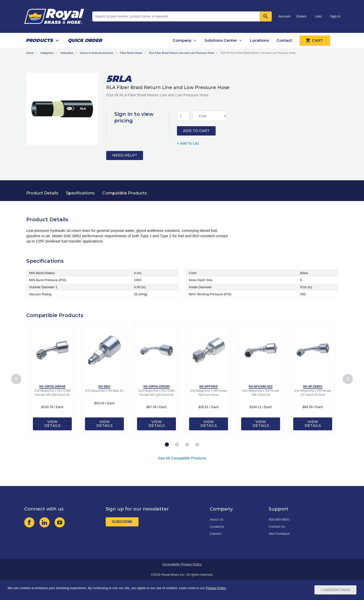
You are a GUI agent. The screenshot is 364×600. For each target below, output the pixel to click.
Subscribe (122, 522)
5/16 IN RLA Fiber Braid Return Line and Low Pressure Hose (258, 53)
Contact (284, 40)
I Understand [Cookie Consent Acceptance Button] (335, 590)
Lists (318, 16)
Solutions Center (221, 40)
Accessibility (171, 564)
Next (348, 379)
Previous (16, 379)
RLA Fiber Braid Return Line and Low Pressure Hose (181, 53)
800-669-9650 (279, 519)
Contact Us (277, 527)
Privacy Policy (191, 564)
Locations (259, 40)
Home (30, 53)
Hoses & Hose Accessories (97, 53)
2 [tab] (177, 445)
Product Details (42, 193)
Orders (301, 16)
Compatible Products (125, 193)
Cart (315, 40)
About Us (217, 519)
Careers (216, 534)
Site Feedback (279, 534)
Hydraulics (67, 53)
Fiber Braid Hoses (131, 53)
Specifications (80, 193)
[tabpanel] (52, 379)
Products (39, 40)
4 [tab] (197, 445)
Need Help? (125, 155)
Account (284, 16)
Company (182, 40)
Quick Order (85, 40)
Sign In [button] (335, 16)
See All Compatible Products (182, 458)
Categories (47, 53)
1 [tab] (167, 445)
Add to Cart (196, 131)
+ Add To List (188, 143)
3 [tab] (187, 445)
